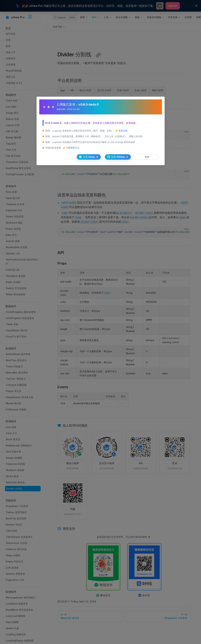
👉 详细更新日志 (71, 148)
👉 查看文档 (121, 131)
